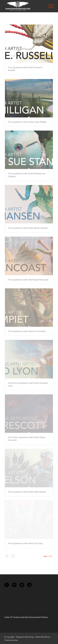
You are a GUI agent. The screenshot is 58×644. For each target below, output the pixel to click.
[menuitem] (42, 6)
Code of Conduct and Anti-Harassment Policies (26, 617)
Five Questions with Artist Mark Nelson (27, 492)
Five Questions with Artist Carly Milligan (27, 122)
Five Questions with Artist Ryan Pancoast (28, 280)
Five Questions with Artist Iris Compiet (27, 331)
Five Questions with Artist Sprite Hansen (28, 228)
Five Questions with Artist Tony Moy (26, 543)
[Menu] (49, 6)
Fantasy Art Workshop (25, 637)
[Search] (42, 6)
